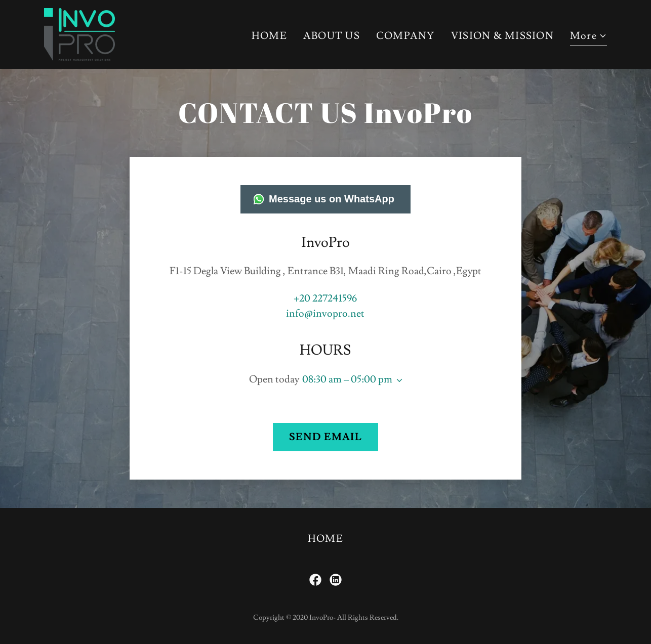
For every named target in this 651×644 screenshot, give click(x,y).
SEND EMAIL (325, 437)
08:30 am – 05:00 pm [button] (347, 379)
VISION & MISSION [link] (502, 36)
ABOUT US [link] (332, 36)
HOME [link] (269, 36)
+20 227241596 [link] (325, 298)
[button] (588, 37)
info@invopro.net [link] (325, 314)
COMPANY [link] (405, 36)
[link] (79, 32)
